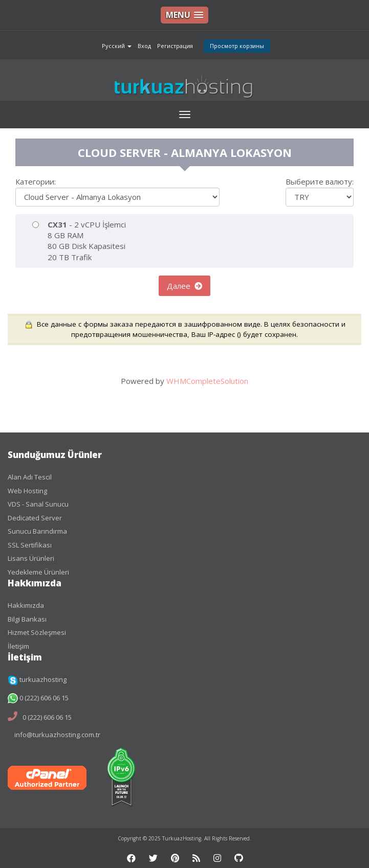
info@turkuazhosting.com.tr (57, 735)
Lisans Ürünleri (31, 558)
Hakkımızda (26, 605)
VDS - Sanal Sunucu (38, 504)
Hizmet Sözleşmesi (37, 632)
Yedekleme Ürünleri (38, 572)
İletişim (18, 646)
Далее (184, 286)
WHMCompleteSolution (207, 381)
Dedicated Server (35, 518)
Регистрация (175, 46)
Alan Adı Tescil (30, 477)
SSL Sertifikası (30, 545)
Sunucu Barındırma (37, 531)
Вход (144, 46)
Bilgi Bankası (27, 619)
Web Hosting (27, 491)
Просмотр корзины (237, 46)
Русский (117, 46)
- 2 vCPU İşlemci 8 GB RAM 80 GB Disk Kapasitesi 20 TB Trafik (79, 241)
